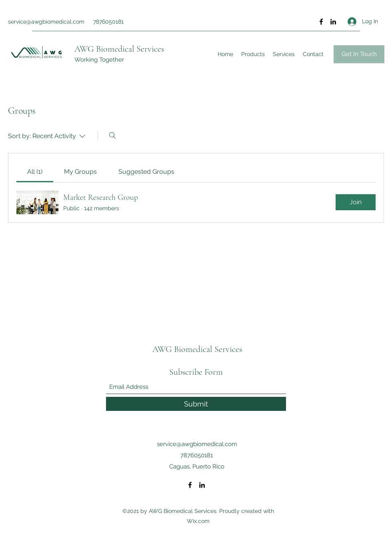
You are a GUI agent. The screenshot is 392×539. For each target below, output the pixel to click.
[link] (35, 172)
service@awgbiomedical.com (46, 22)
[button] (359, 54)
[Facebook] (321, 22)
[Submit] (196, 404)
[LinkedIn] (333, 22)
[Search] (112, 135)
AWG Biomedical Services (119, 49)
